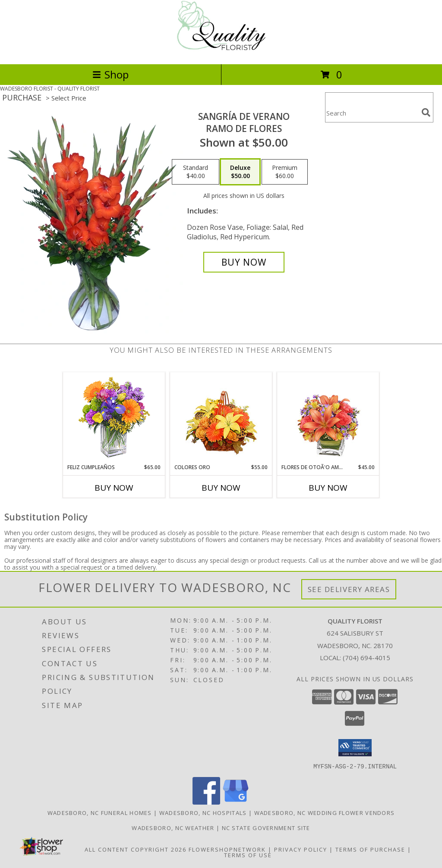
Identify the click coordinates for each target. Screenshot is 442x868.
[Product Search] (372, 113)
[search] (426, 113)
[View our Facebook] (206, 802)
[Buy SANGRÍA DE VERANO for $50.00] (244, 262)
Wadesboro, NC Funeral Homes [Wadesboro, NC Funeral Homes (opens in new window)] (100, 812)
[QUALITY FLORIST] (221, 52)
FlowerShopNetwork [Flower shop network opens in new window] (227, 849)
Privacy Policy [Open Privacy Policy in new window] (301, 849)
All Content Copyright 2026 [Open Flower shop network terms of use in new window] (136, 849)
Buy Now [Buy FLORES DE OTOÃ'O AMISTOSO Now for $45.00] (328, 488)
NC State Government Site (266, 827)
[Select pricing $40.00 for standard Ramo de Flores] (196, 172)
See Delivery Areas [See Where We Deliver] (349, 589)
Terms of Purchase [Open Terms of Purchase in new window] (370, 849)
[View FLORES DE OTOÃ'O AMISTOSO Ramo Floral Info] (328, 418)
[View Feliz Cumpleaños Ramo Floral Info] (114, 418)
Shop (110, 74)
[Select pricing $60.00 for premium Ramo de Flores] (285, 172)
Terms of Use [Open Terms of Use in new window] (248, 855)
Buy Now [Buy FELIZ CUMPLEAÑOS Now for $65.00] (114, 488)
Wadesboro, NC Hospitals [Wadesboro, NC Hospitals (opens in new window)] (203, 812)
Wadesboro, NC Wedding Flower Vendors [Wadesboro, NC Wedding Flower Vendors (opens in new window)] (325, 812)
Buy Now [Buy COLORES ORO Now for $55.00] (221, 488)
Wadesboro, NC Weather (173, 827)
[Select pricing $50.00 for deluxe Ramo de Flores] (240, 172)
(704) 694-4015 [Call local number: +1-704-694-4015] (366, 658)
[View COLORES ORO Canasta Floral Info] (221, 418)
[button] (355, 748)
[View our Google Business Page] (236, 802)
